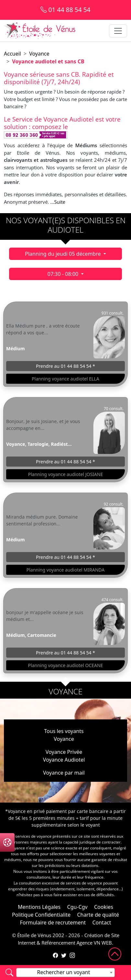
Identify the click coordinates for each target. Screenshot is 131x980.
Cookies (104, 907)
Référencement (58, 943)
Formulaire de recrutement (53, 922)
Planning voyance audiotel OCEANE (65, 665)
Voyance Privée (64, 752)
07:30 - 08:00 (63, 274)
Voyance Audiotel (64, 760)
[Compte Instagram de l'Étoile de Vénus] (72, 955)
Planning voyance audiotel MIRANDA (66, 570)
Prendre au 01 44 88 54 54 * (65, 366)
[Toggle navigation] (118, 31)
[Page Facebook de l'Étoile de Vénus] (55, 955)
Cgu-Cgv (77, 907)
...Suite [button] (58, 202)
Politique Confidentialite (41, 915)
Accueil (12, 54)
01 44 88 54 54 (65, 10)
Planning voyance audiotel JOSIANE (66, 474)
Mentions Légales (39, 907)
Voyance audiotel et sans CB (48, 61)
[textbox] (65, 972)
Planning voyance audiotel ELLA (65, 379)
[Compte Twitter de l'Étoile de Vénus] (64, 955)
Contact (102, 922)
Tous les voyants (64, 731)
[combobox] (65, 973)
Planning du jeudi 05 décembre (64, 254)
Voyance (39, 54)
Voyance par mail (64, 773)
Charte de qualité (98, 915)
